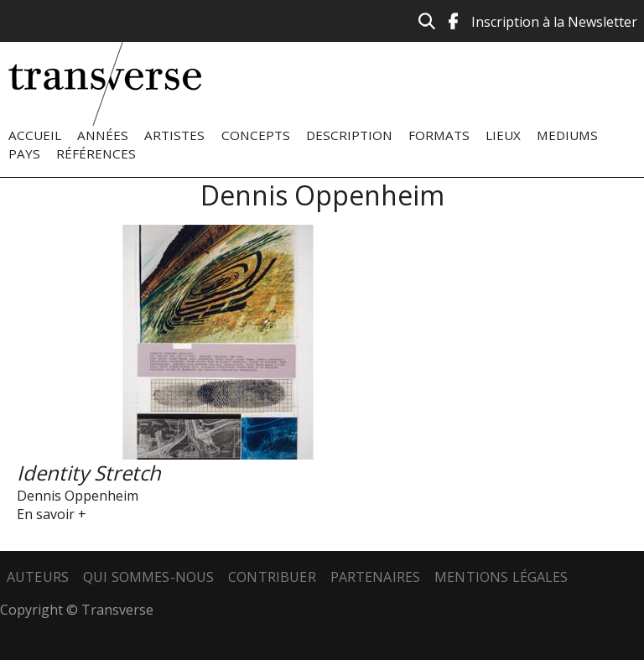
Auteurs (38, 577)
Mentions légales (501, 577)
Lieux (503, 135)
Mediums (567, 135)
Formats (439, 135)
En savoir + (52, 514)
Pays (24, 153)
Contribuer (272, 577)
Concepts (256, 135)
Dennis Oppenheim (78, 496)
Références (96, 153)
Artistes (174, 135)
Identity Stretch (89, 473)
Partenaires (376, 577)
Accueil (35, 135)
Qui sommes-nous (148, 577)
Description (349, 135)
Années (103, 135)
